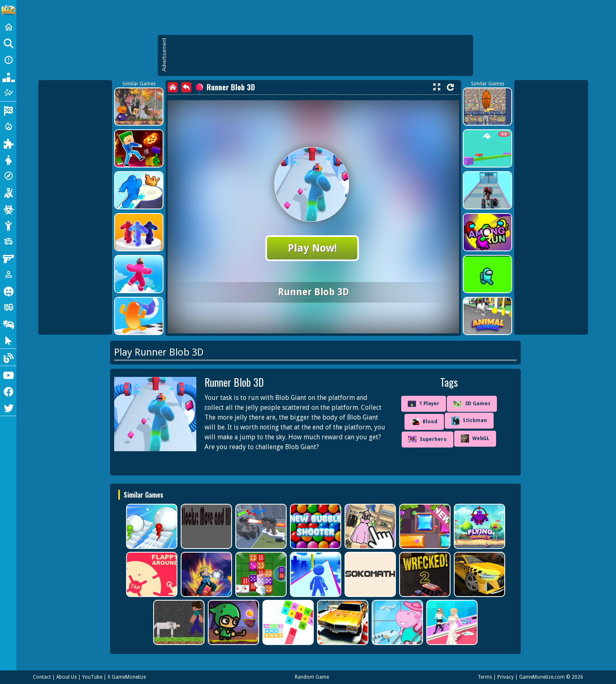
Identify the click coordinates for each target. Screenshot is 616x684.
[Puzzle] (8, 143)
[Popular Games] (8, 76)
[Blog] (8, 357)
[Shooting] (8, 192)
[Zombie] (8, 209)
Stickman (469, 421)
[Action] (8, 126)
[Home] (8, 27)
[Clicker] (8, 340)
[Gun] (8, 258)
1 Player (424, 404)
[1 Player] (8, 274)
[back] (186, 87)
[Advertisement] (319, 55)
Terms (485, 677)
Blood (424, 422)
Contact (42, 677)
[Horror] (8, 291)
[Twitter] (8, 407)
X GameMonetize (127, 677)
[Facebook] (8, 391)
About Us (67, 677)
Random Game (312, 677)
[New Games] (8, 60)
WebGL (475, 438)
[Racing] (8, 110)
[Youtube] (8, 374)
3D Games (472, 404)
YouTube (92, 677)
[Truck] (8, 307)
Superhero (428, 439)
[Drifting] (8, 324)
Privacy (506, 677)
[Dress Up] (8, 159)
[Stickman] (8, 225)
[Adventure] (8, 176)
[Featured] (8, 93)
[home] (173, 87)
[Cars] (8, 241)
